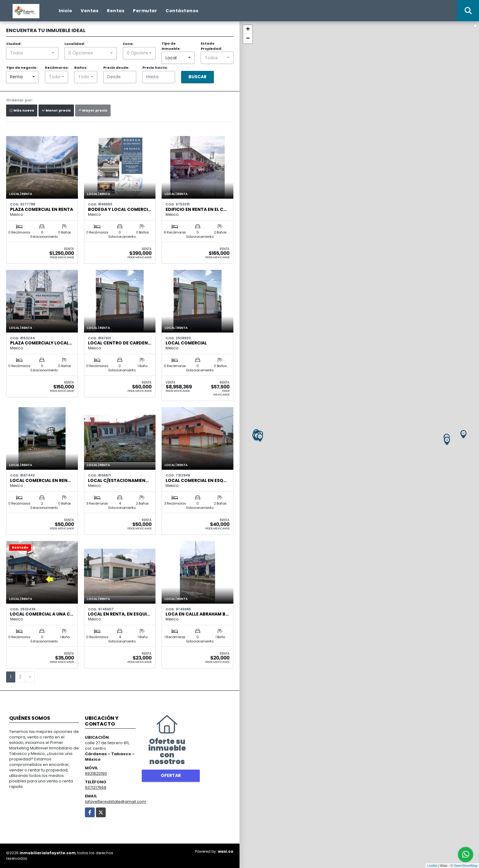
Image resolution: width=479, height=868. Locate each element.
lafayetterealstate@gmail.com (115, 802)
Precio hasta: (155, 68)
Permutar (145, 11)
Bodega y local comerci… (120, 209)
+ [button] (248, 30)
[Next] (30, 677)
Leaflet (432, 866)
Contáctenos (182, 11)
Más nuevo (22, 110)
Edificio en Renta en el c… (196, 209)
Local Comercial (186, 343)
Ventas (90, 11)
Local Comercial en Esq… (196, 480)
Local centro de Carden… (120, 343)
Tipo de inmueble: (171, 46)
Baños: (81, 68)
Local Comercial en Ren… (40, 480)
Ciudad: (14, 44)
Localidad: (75, 44)
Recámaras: (57, 68)
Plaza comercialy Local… (41, 343)
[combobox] (32, 53)
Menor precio (56, 110)
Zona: (128, 44)
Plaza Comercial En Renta (42, 209)
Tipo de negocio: (22, 68)
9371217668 (96, 787)
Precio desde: (116, 68)
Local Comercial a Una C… (42, 614)
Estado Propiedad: (211, 46)
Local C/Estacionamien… (118, 480)
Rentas (116, 11)
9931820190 (96, 773)
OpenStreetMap (466, 866)
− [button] (248, 39)
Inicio (65, 11)
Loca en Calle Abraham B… (197, 614)
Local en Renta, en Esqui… (119, 614)
